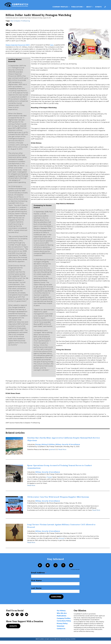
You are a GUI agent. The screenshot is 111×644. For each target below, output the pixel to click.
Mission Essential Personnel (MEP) (18, 45)
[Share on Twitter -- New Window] (7, 25)
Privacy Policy (62, 623)
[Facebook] (48, 565)
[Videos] (27, 614)
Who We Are (62, 613)
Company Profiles (60, 7)
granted (52, 449)
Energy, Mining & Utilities (45, 444)
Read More (62, 449)
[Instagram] (55, 565)
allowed (61, 538)
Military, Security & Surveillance (68, 444)
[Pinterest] (63, 565)
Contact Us (61, 629)
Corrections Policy (64, 621)
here (52, 45)
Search (105, 8)
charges (49, 477)
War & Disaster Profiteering (20, 21)
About (89, 7)
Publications (77, 7)
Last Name (36, 588)
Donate (98, 7)
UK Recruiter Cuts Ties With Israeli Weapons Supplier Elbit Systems (58, 497)
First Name (36, 581)
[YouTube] (71, 565)
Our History (61, 611)
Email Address (39, 573)
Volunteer (61, 626)
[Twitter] (40, 565)
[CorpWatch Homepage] (16, 5)
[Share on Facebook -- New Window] (11, 25)
